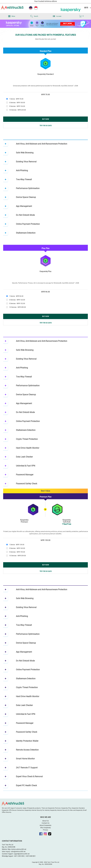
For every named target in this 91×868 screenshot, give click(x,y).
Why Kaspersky (46, 828)
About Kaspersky (45, 825)
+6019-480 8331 (31, 856)
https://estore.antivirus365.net (17, 849)
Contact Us (45, 823)
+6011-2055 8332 (19, 856)
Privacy (45, 830)
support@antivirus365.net (21, 854)
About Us (45, 821)
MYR (86, 8)
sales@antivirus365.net (18, 852)
